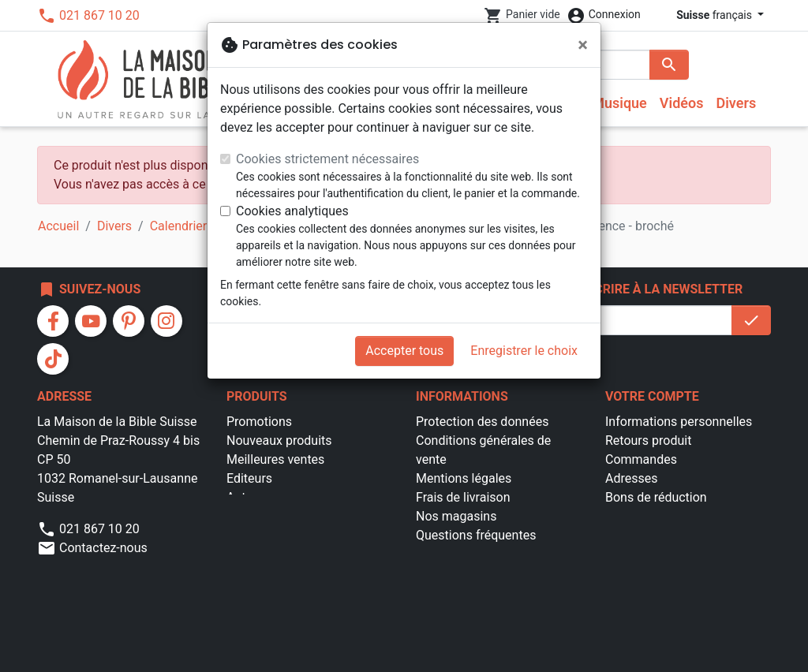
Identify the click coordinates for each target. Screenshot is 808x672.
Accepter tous (404, 351)
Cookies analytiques (292, 211)
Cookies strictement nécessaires (327, 159)
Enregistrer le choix (524, 351)
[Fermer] (583, 45)
